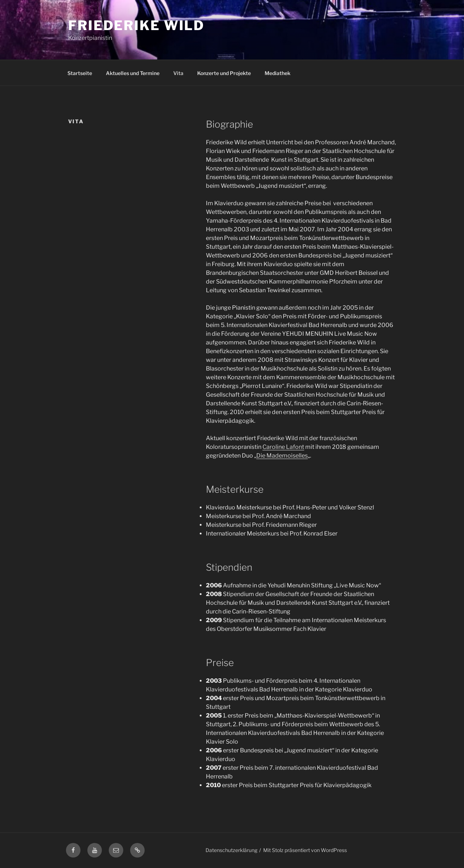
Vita (178, 73)
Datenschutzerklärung (231, 850)
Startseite (80, 73)
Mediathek (277, 73)
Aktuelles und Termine (133, 73)
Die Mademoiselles (282, 456)
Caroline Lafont (283, 447)
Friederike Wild (136, 25)
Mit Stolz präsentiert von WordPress (305, 850)
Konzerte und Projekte (224, 73)
